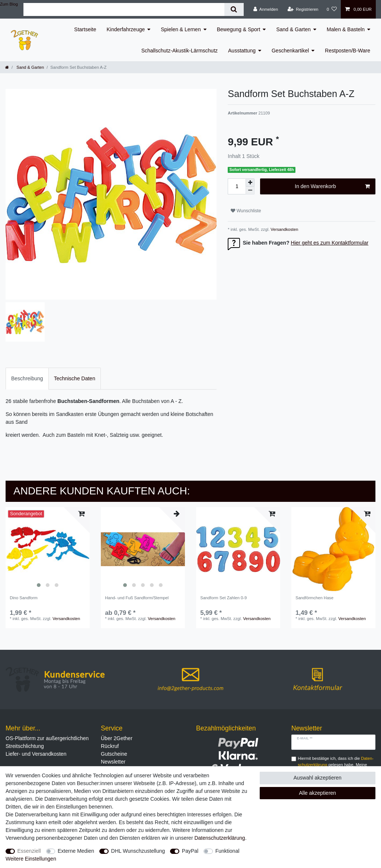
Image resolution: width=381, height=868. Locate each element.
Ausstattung (242, 51)
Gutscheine (114, 754)
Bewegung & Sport (239, 29)
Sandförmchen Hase (314, 598)
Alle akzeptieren (318, 793)
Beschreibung (27, 378)
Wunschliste (246, 211)
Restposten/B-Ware (348, 51)
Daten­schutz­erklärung (220, 838)
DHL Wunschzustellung (138, 851)
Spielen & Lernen (181, 29)
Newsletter (113, 762)
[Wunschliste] (332, 9)
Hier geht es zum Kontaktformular (330, 243)
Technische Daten (75, 378)
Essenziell (29, 851)
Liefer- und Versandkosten (36, 754)
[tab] (27, 379)
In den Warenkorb (332, 187)
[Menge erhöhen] (250, 183)
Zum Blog (9, 4)
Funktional (228, 851)
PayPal (190, 851)
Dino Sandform (24, 598)
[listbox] (48, 549)
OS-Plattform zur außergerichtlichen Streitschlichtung (47, 742)
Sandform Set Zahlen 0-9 (223, 598)
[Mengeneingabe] (237, 186)
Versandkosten (284, 229)
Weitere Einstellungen (31, 859)
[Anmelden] (266, 9)
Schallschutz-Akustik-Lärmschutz (180, 51)
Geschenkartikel (290, 51)
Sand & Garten (293, 29)
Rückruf (110, 746)
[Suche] (234, 9)
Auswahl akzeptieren (318, 778)
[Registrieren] (303, 9)
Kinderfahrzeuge (126, 29)
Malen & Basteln (346, 29)
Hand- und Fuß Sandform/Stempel (137, 598)
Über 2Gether (117, 738)
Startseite (85, 29)
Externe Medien (76, 851)
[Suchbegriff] (124, 9)
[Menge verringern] (250, 191)
